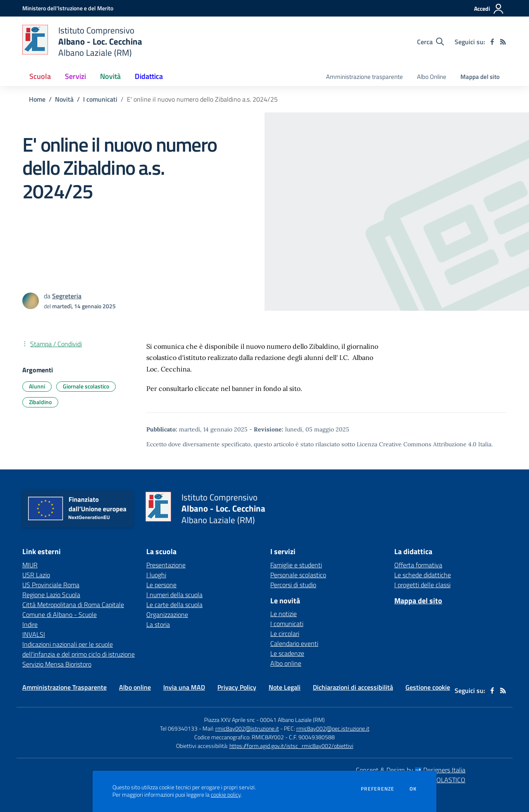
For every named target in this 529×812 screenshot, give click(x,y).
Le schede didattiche (423, 575)
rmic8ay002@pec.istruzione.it (333, 728)
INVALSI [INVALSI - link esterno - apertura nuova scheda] (34, 634)
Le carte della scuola (174, 605)
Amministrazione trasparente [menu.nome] (365, 77)
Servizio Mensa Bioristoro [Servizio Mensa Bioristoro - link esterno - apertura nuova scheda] (57, 664)
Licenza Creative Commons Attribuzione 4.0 (417, 444)
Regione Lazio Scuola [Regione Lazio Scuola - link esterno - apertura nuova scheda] (51, 595)
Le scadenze (287, 653)
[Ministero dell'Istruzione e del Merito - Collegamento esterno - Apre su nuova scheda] (68, 8)
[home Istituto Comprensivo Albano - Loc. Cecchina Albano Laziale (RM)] (82, 42)
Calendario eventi (294, 643)
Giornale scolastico (86, 386)
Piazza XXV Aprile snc (230, 720)
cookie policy (226, 795)
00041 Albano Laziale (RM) (292, 720)
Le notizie (284, 614)
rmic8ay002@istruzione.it (247, 728)
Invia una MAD (184, 687)
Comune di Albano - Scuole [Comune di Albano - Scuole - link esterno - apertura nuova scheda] (60, 614)
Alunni (37, 386)
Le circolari (285, 633)
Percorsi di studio (293, 585)
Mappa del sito (480, 77)
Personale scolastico (298, 575)
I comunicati (100, 99)
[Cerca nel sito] (430, 42)
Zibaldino (40, 402)
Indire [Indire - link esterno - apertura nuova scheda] (30, 624)
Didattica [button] (149, 76)
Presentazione (166, 565)
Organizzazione (167, 614)
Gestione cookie (428, 687)
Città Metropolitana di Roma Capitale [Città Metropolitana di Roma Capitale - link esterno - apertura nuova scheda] (73, 605)
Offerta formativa (418, 565)
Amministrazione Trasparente (64, 687)
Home (37, 99)
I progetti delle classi (422, 585)
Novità (64, 99)
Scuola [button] (40, 76)
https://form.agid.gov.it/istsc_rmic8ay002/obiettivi (291, 746)
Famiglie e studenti (296, 565)
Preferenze (378, 789)
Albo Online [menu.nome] (432, 77)
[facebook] (492, 42)
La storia (158, 624)
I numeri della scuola (174, 595)
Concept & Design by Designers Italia (411, 770)
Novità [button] (110, 76)
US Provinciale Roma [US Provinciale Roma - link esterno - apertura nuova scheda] (51, 585)
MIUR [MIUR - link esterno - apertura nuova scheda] (30, 565)
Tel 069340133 (179, 728)
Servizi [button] (75, 76)
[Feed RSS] (503, 42)
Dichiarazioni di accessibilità (353, 687)
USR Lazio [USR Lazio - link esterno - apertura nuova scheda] (36, 575)
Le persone (161, 585)
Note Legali (285, 687)
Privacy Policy (237, 687)
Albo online (286, 663)
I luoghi (156, 575)
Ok (413, 789)
